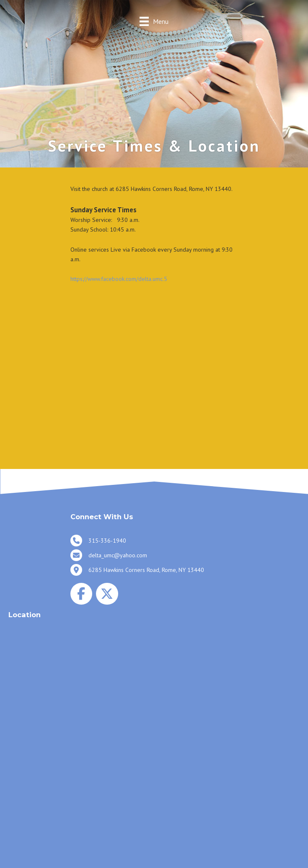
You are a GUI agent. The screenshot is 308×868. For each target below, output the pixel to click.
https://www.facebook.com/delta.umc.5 (119, 279)
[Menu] (154, 21)
